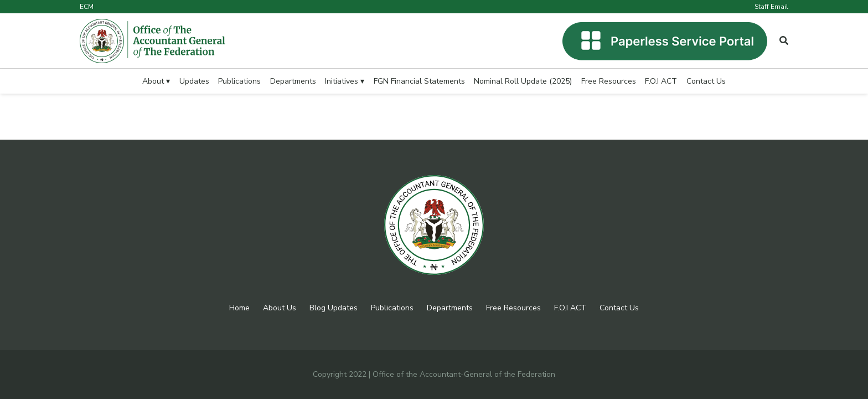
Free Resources (513, 308)
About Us (280, 308)
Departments (450, 308)
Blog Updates (334, 308)
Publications (392, 308)
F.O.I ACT (570, 308)
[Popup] (784, 41)
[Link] (153, 41)
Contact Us (619, 308)
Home (239, 308)
